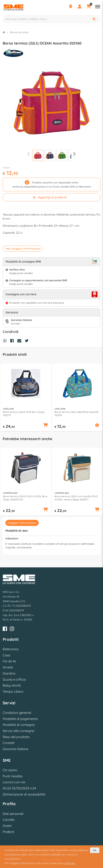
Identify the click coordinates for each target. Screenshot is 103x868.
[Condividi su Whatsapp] (6, 341)
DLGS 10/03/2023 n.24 (19, 788)
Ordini (7, 826)
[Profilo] (80, 7)
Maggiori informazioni (22, 523)
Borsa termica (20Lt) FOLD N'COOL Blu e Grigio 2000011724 (25, 498)
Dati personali (13, 814)
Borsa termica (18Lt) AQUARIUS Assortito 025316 (77, 414)
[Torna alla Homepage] (4, 32)
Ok (95, 850)
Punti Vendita (13, 776)
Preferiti (8, 832)
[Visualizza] (38, 156)
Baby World (12, 685)
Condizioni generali (17, 713)
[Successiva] (74, 154)
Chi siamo (10, 770)
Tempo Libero (13, 691)
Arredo (8, 667)
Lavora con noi (14, 782)
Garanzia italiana (15, 749)
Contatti (9, 743)
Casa (6, 655)
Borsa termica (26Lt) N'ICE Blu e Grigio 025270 (24, 414)
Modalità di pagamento (20, 719)
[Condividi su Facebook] (13, 341)
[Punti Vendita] (71, 7)
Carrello (9, 820)
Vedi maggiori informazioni (23, 249)
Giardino (9, 673)
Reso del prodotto (16, 737)
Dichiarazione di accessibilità (24, 794)
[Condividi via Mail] (20, 341)
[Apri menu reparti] (98, 7)
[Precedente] (29, 154)
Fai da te (9, 661)
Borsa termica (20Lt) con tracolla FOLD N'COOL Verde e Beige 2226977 (76, 498)
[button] (46, 426)
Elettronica (11, 649)
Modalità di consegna (19, 725)
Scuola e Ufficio (14, 679)
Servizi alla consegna (18, 731)
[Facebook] (5, 629)
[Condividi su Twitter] (28, 341)
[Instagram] (12, 629)
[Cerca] (94, 19)
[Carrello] (89, 7)
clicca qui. (70, 863)
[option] (26, 398)
